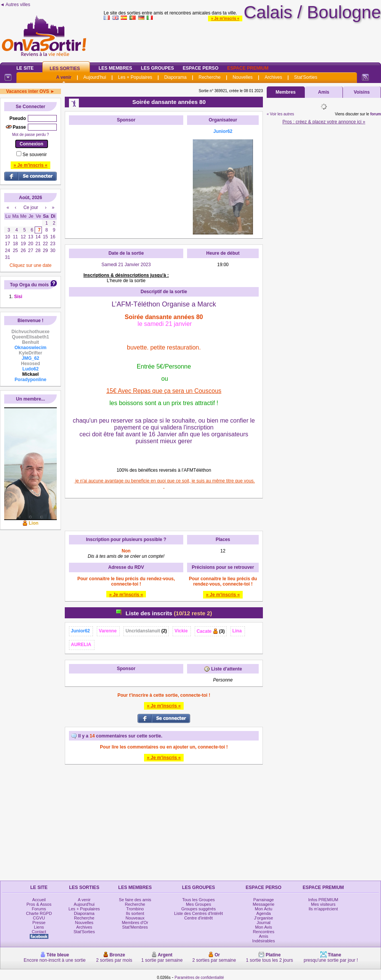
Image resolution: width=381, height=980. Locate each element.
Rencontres (264, 932)
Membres (286, 92)
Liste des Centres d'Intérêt (199, 913)
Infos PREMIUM (323, 900)
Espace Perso (200, 68)
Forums (39, 909)
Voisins (362, 92)
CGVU (39, 918)
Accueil (39, 900)
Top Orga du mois (29, 285)
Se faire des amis (135, 900)
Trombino (135, 909)
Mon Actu (264, 909)
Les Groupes (158, 68)
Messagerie (263, 904)
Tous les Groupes (199, 900)
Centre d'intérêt (199, 918)
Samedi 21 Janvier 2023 (126, 265)
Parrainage (264, 900)
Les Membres (115, 68)
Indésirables (263, 941)
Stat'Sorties (306, 77)
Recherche (210, 77)
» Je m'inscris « (225, 18)
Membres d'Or (135, 923)
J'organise (264, 918)
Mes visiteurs (323, 904)
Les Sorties (65, 69)
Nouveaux (135, 918)
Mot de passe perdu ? (31, 135)
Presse (39, 923)
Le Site (25, 68)
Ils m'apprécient (323, 909)
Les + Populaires (135, 77)
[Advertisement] (126, 176)
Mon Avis (264, 927)
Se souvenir (34, 155)
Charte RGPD (39, 913)
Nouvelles (243, 77)
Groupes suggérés (199, 909)
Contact (39, 932)
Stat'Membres (135, 927)
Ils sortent (135, 913)
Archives (273, 77)
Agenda (264, 913)
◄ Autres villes (15, 5)
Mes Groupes (199, 904)
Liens (39, 927)
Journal (264, 923)
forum (376, 114)
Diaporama (175, 77)
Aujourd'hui (95, 77)
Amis (324, 92)
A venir (64, 77)
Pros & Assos (39, 904)
